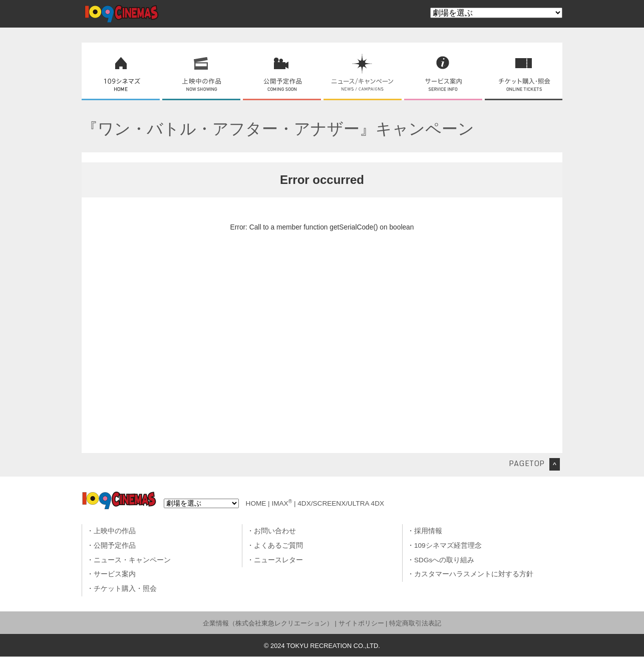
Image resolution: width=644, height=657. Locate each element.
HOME (256, 503)
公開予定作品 (115, 545)
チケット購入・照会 (125, 589)
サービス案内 (115, 574)
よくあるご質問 (278, 545)
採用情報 (428, 531)
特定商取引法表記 (415, 623)
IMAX (282, 503)
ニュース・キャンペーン (132, 560)
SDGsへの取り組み (444, 560)
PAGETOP (527, 463)
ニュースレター (278, 560)
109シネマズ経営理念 (448, 545)
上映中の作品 (115, 531)
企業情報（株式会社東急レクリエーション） (268, 623)
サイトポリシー (361, 623)
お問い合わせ (275, 531)
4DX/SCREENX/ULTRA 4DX (341, 503)
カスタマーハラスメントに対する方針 (474, 574)
